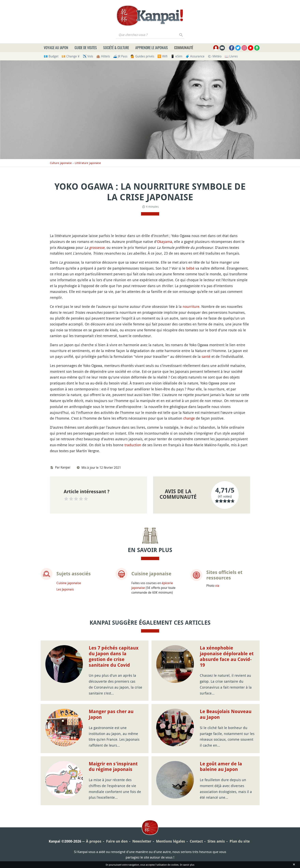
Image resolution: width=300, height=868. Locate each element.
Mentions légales (171, 841)
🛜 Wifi (162, 56)
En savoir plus (187, 865)
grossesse (97, 247)
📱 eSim (176, 56)
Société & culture (116, 48)
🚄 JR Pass (120, 56)
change (189, 418)
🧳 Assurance (195, 56)
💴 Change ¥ (71, 56)
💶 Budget (51, 56)
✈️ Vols (88, 56)
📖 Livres (231, 56)
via (217, 586)
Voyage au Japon (56, 48)
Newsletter (142, 841)
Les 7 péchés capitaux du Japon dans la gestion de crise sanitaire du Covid (114, 656)
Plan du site (240, 841)
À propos (94, 841)
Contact (196, 841)
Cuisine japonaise (69, 583)
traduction (133, 445)
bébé (190, 268)
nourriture (191, 307)
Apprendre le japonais (152, 48)
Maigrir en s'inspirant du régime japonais (113, 767)
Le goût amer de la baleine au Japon (221, 767)
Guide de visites (86, 48)
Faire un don (117, 841)
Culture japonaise (61, 163)
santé (206, 356)
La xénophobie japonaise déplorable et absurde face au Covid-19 (227, 656)
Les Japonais (65, 589)
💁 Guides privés (142, 56)
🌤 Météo (215, 56)
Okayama (165, 242)
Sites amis (216, 841)
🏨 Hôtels (103, 56)
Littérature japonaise (88, 163)
